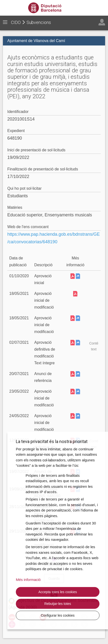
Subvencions (39, 22)
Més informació (28, 580)
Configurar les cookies (58, 615)
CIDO (16, 22)
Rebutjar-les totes (58, 604)
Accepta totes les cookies (58, 592)
